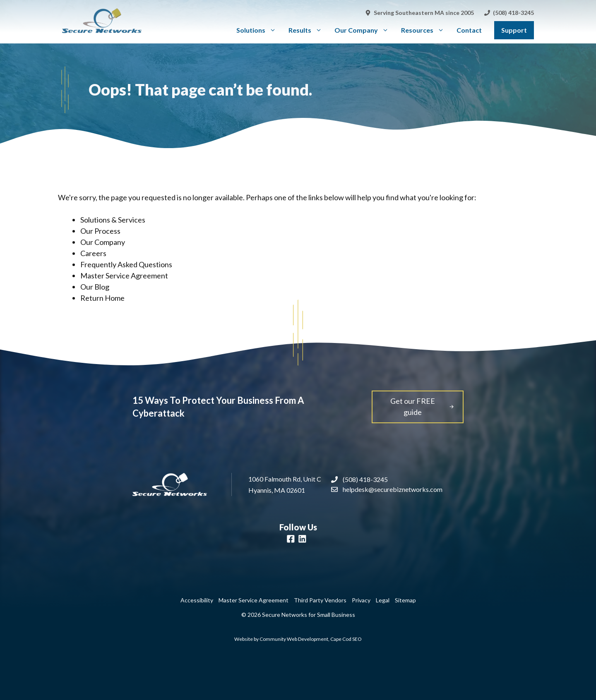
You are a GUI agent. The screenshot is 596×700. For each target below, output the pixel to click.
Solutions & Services (113, 220)
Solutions (259, 30)
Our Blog (95, 287)
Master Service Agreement (124, 276)
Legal (383, 600)
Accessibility (197, 600)
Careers (93, 253)
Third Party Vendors (320, 600)
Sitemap (405, 600)
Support (514, 30)
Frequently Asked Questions (126, 264)
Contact (469, 30)
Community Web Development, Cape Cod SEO (311, 639)
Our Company (365, 30)
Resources (426, 30)
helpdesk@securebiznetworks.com (393, 489)
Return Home (102, 298)
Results (308, 30)
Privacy (361, 600)
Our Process (100, 231)
